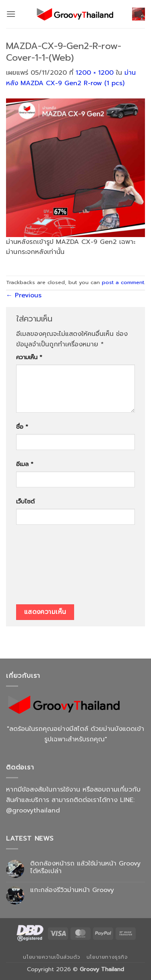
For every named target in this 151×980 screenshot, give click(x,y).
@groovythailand (33, 810)
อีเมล (25, 464)
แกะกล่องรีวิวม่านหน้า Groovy (72, 890)
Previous (24, 295)
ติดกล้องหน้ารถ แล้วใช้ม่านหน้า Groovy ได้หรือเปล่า (85, 867)
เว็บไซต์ (25, 501)
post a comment (123, 282)
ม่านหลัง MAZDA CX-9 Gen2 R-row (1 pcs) (71, 78)
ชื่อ (22, 427)
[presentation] (49, 567)
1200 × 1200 (95, 73)
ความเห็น (29, 357)
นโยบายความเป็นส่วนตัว (52, 957)
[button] (11, 14)
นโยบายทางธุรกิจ (107, 957)
